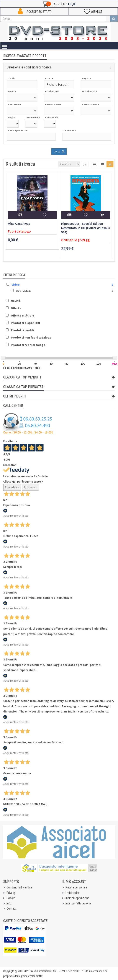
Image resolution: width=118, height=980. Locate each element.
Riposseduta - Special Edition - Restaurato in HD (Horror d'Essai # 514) (86, 228)
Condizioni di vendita (19, 887)
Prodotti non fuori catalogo (31, 337)
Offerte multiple (22, 315)
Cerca (59, 151)
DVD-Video (23, 291)
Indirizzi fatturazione (78, 903)
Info (9, 903)
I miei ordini (73, 893)
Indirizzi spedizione (77, 898)
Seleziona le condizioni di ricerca (29, 67)
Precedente (12, 487)
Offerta (16, 308)
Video (16, 285)
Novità (16, 301)
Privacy (11, 893)
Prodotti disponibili (25, 323)
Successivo (30, 487)
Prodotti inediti (22, 330)
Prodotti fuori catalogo (28, 345)
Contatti (11, 909)
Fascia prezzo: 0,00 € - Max (22, 368)
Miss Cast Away (19, 224)
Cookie (11, 898)
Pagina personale (76, 887)
